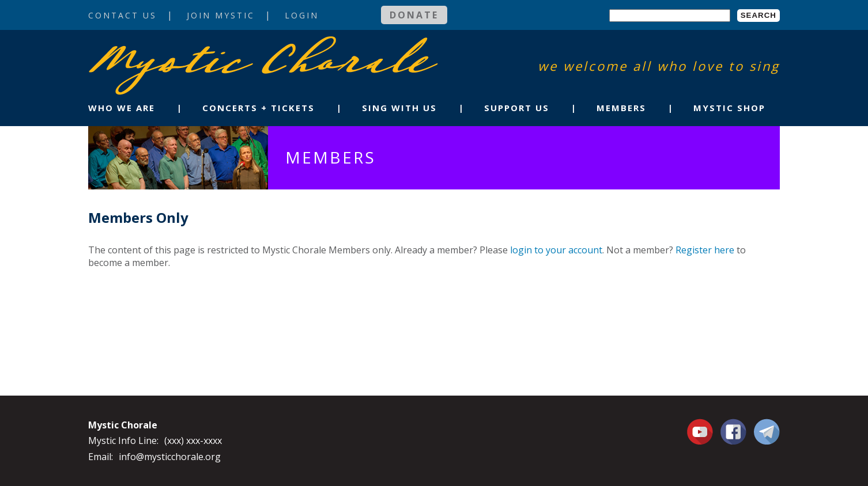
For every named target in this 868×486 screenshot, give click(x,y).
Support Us (517, 108)
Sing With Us (399, 108)
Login (302, 15)
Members (621, 108)
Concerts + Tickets (258, 108)
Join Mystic (221, 15)
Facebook (733, 425)
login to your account (556, 250)
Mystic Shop (729, 108)
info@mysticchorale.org (170, 457)
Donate (414, 15)
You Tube (701, 431)
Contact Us (122, 15)
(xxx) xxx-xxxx (193, 441)
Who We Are (122, 108)
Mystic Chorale (154, 48)
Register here (705, 250)
